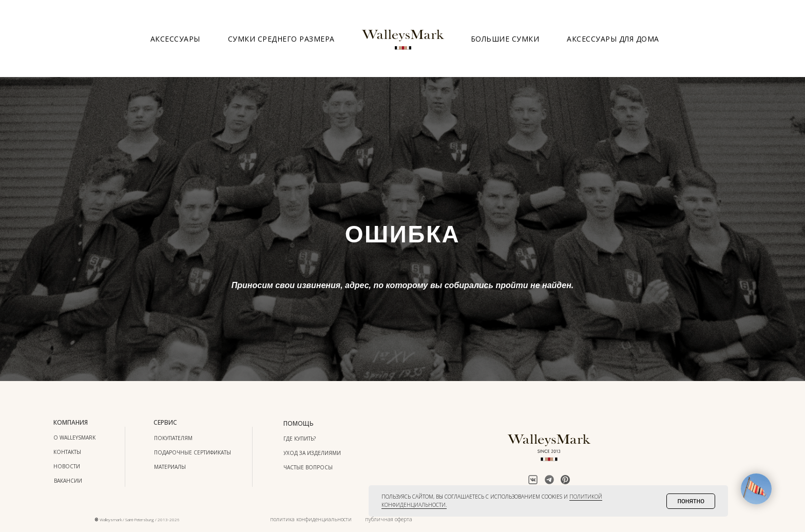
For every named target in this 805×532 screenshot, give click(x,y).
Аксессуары (175, 39)
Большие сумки (505, 39)
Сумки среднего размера (281, 39)
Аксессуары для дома (613, 39)
